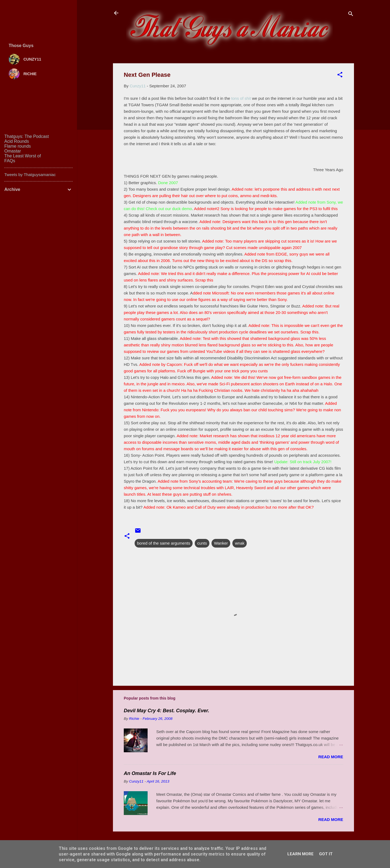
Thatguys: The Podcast (27, 136)
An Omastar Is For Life (150, 773)
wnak (240, 543)
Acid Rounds (17, 141)
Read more (331, 757)
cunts (202, 543)
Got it (326, 854)
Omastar (13, 151)
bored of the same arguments (164, 543)
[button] (340, 76)
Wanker (221, 543)
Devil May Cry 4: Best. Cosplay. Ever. (166, 711)
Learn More (300, 854)
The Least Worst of (23, 156)
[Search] (351, 15)
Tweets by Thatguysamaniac (30, 175)
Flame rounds (18, 146)
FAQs (10, 161)
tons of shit (241, 98)
